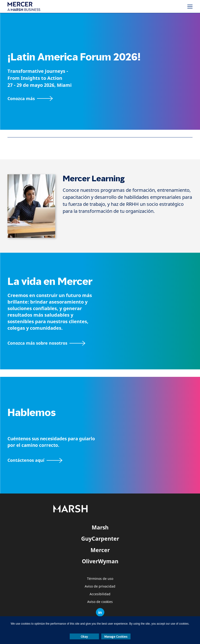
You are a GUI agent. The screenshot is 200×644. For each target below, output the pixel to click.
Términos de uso (100, 579)
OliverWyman (100, 561)
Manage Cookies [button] (116, 637)
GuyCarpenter (100, 539)
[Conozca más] (30, 99)
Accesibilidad (100, 594)
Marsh (100, 527)
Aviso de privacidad (100, 586)
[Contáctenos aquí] (35, 460)
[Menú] (190, 7)
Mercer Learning (94, 179)
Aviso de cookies (100, 602)
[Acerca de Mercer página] (46, 343)
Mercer (100, 550)
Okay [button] (84, 637)
